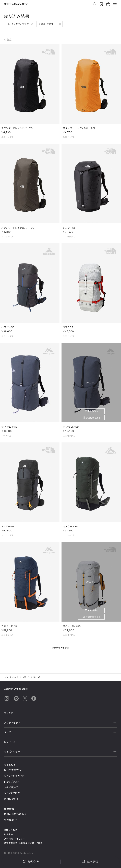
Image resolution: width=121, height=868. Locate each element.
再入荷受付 (93, 414)
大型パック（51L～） (48, 24)
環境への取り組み (15, 814)
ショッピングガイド (14, 776)
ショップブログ (12, 793)
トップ (5, 677)
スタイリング (11, 787)
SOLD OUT (91, 385)
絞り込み (31, 862)
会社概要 (10, 820)
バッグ (15, 677)
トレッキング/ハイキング (17, 24)
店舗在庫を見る (93, 420)
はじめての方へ (13, 770)
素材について (11, 799)
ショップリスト (12, 782)
